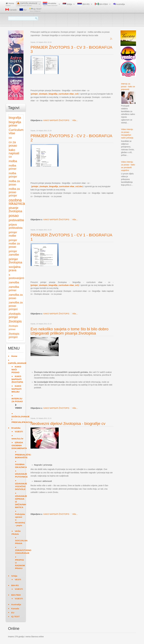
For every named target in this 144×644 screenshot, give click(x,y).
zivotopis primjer (15, 315)
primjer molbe (13, 234)
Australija (119, 4)
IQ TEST (35, 10)
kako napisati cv (14, 153)
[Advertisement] (82, 81)
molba (13, 161)
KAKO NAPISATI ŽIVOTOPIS (56, 120)
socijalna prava (15, 269)
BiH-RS (83, 4)
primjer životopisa (15, 261)
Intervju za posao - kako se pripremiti (128, 87)
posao (14, 216)
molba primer (13, 167)
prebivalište (16, 220)
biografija (15, 118)
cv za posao (13, 144)
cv (10, 138)
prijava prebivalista (16, 226)
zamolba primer (14, 289)
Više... (75, 120)
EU (23, 10)
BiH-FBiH (101, 4)
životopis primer (13, 328)
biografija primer (15, 124)
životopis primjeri (14, 335)
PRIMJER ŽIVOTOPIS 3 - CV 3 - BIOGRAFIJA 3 (71, 49)
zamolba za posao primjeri (16, 306)
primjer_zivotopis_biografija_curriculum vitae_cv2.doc (57, 186)
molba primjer (13, 175)
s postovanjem (16, 276)
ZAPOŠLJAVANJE (27, 4)
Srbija (67, 4)
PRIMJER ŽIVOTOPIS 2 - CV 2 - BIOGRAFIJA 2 (71, 138)
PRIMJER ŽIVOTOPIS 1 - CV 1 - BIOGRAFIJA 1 (71, 237)
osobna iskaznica (17, 202)
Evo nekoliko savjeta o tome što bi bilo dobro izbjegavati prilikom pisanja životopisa (69, 331)
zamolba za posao (16, 296)
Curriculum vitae (16, 132)
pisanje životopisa (15, 209)
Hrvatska (50, 4)
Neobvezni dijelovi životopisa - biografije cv (68, 424)
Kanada (11, 10)
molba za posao (14, 183)
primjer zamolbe (14, 253)
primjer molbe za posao (14, 244)
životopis (15, 321)
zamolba (14, 282)
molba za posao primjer (14, 192)
